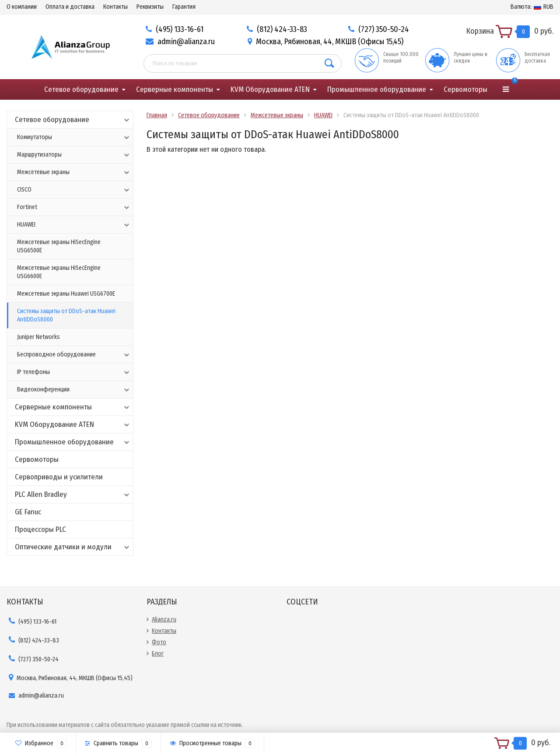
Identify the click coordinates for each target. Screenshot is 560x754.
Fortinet (74, 207)
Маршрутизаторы (74, 155)
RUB (532, 7)
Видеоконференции (74, 390)
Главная (157, 115)
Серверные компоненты (175, 89)
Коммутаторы (74, 137)
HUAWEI (74, 225)
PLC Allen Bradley (73, 494)
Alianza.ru (164, 620)
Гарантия (184, 7)
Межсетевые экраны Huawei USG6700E (66, 294)
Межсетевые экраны (74, 172)
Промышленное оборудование (377, 89)
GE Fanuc (28, 512)
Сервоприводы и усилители (59, 477)
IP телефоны (74, 372)
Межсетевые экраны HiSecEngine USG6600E (59, 272)
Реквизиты (150, 7)
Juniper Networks (38, 337)
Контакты (115, 7)
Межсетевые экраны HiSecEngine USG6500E (59, 246)
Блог (158, 654)
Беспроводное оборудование (74, 355)
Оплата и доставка (70, 7)
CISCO (74, 190)
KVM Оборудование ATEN (270, 89)
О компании (22, 7)
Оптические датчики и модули (73, 547)
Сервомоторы (465, 89)
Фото (159, 642)
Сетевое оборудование (81, 89)
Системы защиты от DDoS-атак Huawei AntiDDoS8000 (66, 315)
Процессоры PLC (40, 529)
